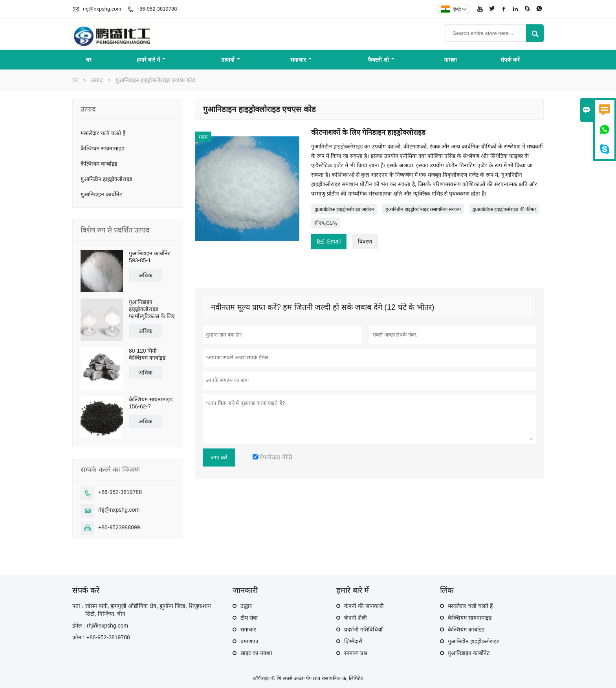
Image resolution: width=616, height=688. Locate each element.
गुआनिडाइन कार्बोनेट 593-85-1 (150, 257)
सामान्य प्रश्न (356, 653)
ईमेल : (79, 626)
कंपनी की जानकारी (364, 606)
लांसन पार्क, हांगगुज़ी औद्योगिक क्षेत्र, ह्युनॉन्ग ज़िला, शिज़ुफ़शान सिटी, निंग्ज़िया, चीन (148, 610)
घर (89, 60)
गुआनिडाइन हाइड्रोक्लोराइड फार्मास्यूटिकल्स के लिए (152, 309)
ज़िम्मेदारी (353, 641)
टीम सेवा (249, 618)
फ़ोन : (78, 637)
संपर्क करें (510, 60)
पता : (78, 606)
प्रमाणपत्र (249, 641)
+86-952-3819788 (157, 9)
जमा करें (219, 457)
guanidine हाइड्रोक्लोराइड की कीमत (504, 209)
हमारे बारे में (151, 60)
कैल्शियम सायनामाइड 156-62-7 (151, 403)
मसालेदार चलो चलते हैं (103, 133)
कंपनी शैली (356, 618)
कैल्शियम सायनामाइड (102, 148)
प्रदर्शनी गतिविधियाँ (363, 629)
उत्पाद (97, 80)
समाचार (301, 60)
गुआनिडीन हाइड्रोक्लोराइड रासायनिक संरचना (423, 209)
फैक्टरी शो (381, 60)
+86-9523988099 (119, 527)
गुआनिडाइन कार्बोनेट (101, 194)
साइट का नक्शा (256, 653)
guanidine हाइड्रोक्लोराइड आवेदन (344, 209)
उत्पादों (231, 60)
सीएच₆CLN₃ (326, 223)
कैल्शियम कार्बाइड (99, 164)
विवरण (365, 242)
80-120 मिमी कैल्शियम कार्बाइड (147, 354)
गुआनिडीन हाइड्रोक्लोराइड (106, 179)
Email (329, 241)
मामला (450, 60)
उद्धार (246, 606)
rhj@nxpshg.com (102, 9)
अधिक (146, 275)
